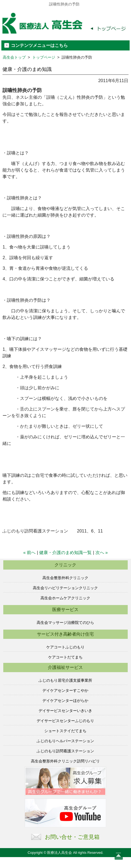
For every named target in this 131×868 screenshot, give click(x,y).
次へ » (102, 553)
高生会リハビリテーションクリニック (65, 588)
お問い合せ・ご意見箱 (72, 837)
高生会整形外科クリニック (65, 578)
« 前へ (29, 553)
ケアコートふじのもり (65, 647)
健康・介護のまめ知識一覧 (65, 553)
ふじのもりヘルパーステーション (65, 741)
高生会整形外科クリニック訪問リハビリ (65, 761)
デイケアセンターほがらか (65, 701)
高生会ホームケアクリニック (65, 598)
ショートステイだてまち (65, 731)
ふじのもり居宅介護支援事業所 (65, 680)
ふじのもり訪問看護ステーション (65, 751)
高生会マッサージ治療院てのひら (65, 622)
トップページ (44, 57)
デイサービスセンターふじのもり (65, 721)
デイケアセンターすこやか (65, 690)
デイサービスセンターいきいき (65, 711)
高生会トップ (14, 57)
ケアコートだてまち (65, 657)
